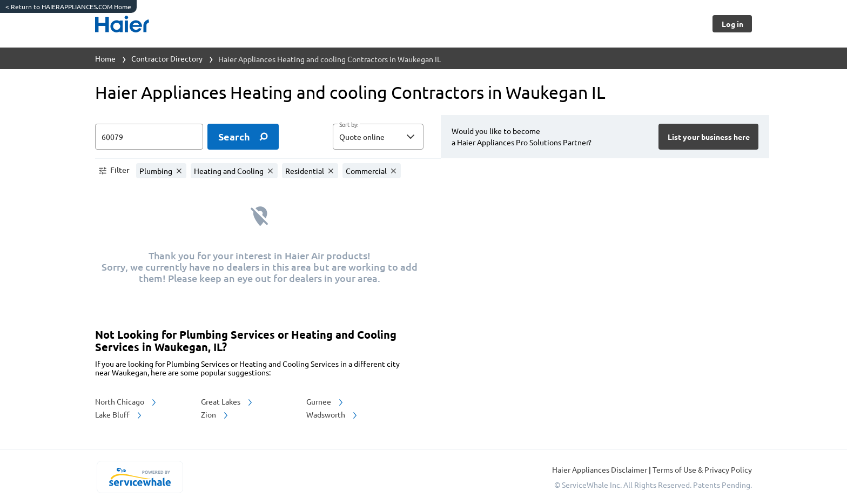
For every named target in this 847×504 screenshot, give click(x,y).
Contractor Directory (167, 58)
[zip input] (149, 137)
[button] (378, 137)
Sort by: (349, 125)
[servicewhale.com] (140, 477)
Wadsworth (332, 414)
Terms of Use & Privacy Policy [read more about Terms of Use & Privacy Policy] (702, 469)
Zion (215, 414)
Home (105, 58)
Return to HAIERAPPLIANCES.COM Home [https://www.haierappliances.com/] (68, 6)
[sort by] (394, 137)
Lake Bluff (119, 414)
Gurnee (325, 401)
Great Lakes (227, 401)
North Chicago (126, 401)
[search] (243, 137)
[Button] (732, 24)
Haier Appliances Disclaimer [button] (600, 469)
